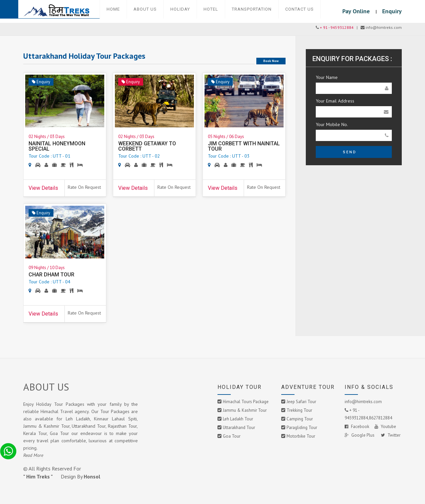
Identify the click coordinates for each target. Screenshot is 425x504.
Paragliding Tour (302, 428)
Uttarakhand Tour (239, 428)
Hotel (211, 9)
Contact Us (299, 9)
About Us (145, 9)
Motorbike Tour (301, 436)
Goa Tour (232, 436)
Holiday (180, 9)
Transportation (252, 9)
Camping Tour (300, 419)
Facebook (357, 427)
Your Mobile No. (332, 124)
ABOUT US (46, 387)
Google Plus (360, 435)
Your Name (327, 77)
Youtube (385, 427)
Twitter (391, 435)
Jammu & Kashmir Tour (245, 410)
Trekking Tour (299, 410)
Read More (33, 455)
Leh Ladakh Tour (238, 419)
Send (350, 152)
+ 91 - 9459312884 (337, 27)
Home (113, 9)
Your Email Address (335, 101)
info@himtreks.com (363, 402)
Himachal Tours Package (246, 402)
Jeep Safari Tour (301, 402)
